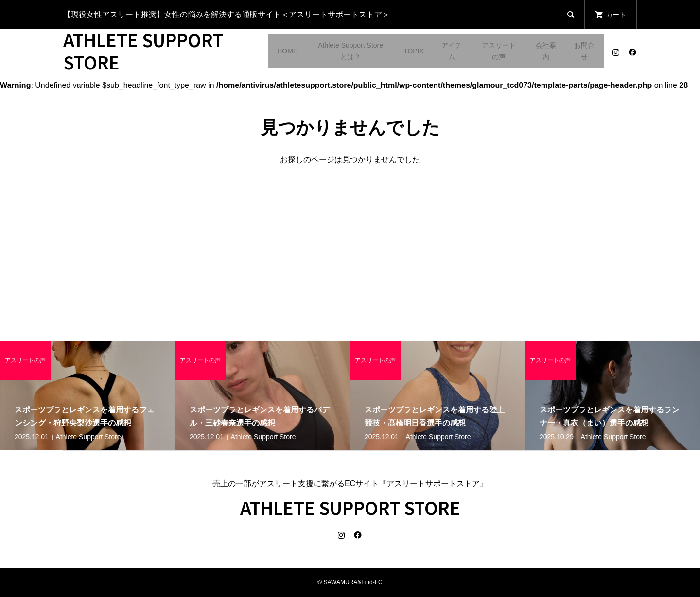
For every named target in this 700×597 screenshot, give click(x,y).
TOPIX (414, 51)
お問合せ (584, 51)
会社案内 (546, 51)
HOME (287, 51)
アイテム (452, 51)
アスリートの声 (499, 51)
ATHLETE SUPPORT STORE (143, 51)
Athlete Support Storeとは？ (350, 51)
